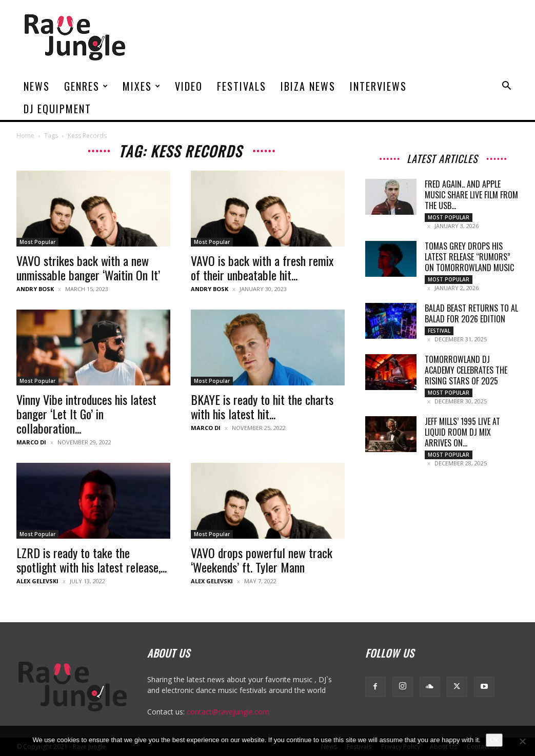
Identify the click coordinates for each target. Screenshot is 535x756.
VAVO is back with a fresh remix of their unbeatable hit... (262, 268)
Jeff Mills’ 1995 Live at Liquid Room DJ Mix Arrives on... (462, 432)
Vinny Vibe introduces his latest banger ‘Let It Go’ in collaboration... (86, 414)
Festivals (242, 86)
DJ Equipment (57, 109)
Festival (439, 331)
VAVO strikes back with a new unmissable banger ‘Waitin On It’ (88, 268)
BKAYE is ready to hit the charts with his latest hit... (262, 406)
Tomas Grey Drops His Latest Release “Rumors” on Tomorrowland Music (469, 257)
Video (189, 86)
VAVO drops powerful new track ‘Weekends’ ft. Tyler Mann (262, 560)
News (37, 86)
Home (25, 136)
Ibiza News (308, 86)
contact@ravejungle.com (228, 712)
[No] (522, 741)
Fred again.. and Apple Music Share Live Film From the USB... (471, 195)
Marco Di (31, 442)
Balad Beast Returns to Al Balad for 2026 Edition (471, 313)
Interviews (378, 86)
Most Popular (37, 242)
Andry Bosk (35, 289)
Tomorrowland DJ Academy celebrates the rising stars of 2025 (466, 370)
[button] (507, 87)
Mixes (142, 86)
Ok (494, 740)
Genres (86, 86)
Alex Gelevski (37, 581)
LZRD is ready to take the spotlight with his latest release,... (92, 560)
